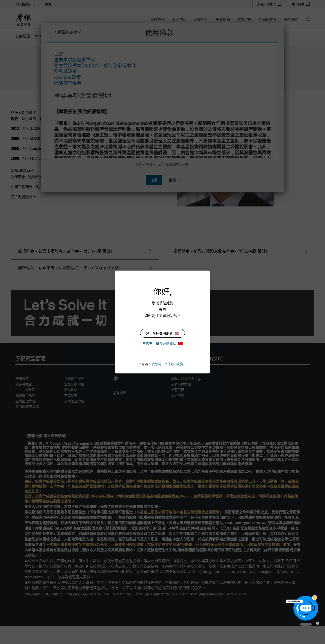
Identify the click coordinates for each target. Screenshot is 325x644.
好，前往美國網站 (162, 333)
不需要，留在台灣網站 (162, 343)
